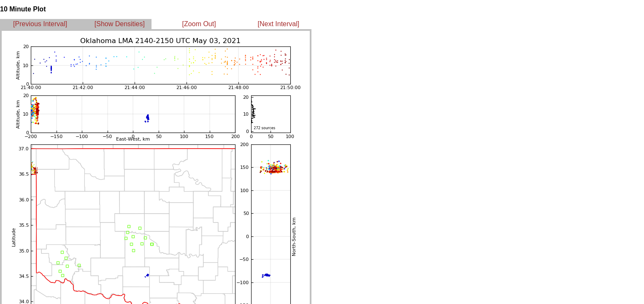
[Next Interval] (279, 24)
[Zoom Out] (199, 24)
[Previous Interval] (40, 24)
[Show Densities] (120, 24)
